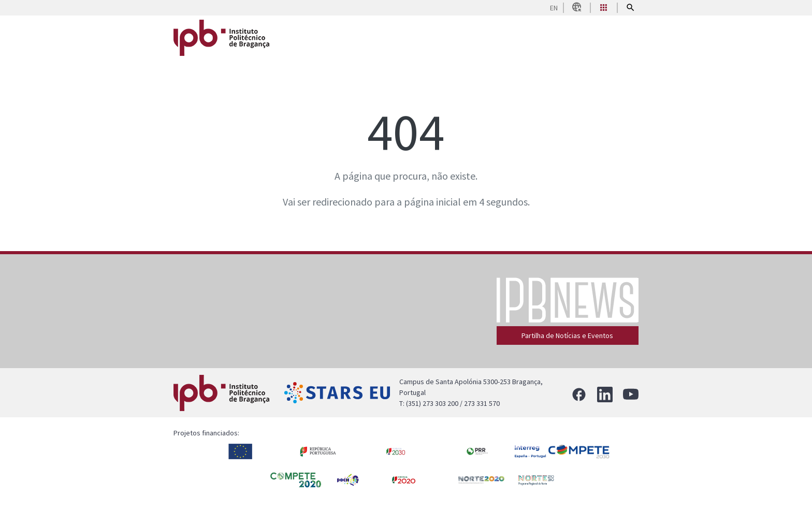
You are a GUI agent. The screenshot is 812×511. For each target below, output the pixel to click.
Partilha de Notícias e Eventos (567, 335)
